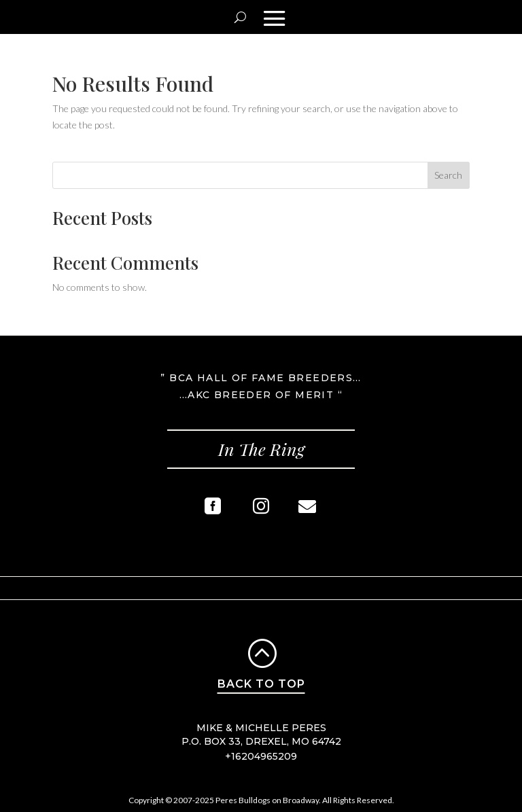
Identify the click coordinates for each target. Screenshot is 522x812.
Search (448, 175)
